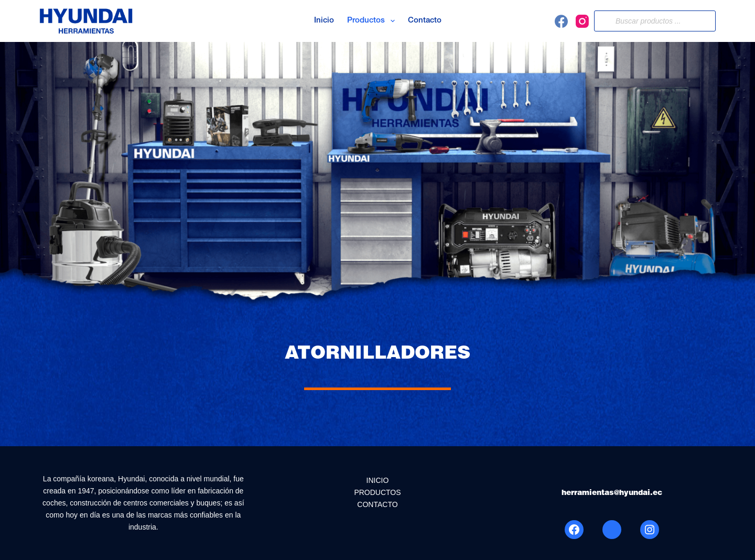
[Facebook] (561, 21)
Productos (373, 21)
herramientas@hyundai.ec (612, 493)
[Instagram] (582, 21)
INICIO (378, 480)
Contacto (425, 21)
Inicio (324, 21)
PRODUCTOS (377, 492)
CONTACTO (377, 504)
